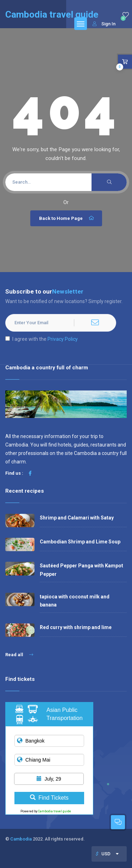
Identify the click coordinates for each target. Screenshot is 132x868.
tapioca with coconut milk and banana (75, 601)
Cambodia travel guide (55, 811)
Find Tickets (49, 798)
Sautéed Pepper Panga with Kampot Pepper (81, 570)
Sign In (104, 24)
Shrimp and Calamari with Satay (77, 518)
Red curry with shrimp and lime (76, 627)
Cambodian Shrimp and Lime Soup (80, 542)
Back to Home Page (67, 218)
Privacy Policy (63, 339)
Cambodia (21, 839)
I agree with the (42, 339)
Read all (19, 655)
